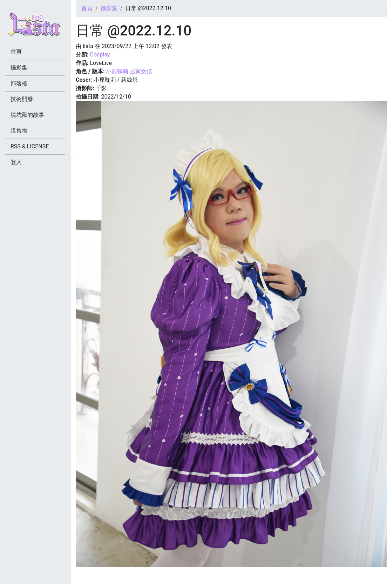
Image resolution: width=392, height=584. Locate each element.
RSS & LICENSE (30, 146)
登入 (16, 162)
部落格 (19, 83)
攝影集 (109, 8)
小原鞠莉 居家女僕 (129, 71)
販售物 (19, 131)
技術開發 (22, 99)
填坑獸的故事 (27, 115)
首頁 (87, 8)
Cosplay (100, 55)
